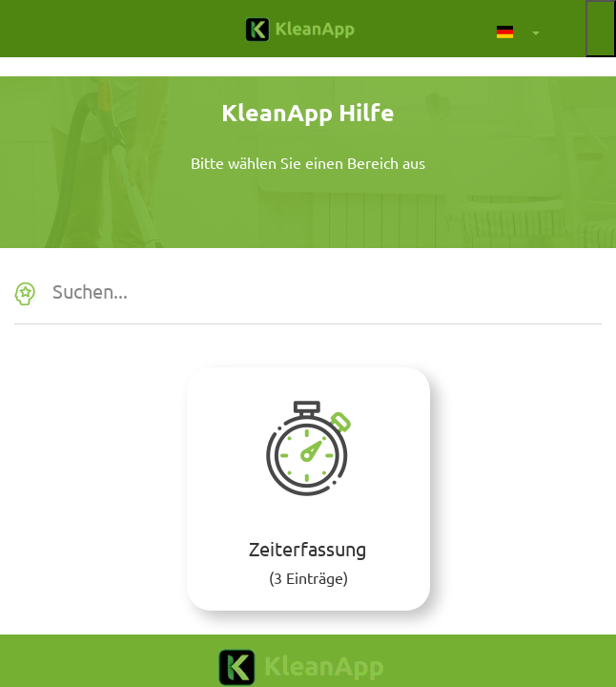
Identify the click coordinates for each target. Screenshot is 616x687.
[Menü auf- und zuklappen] (601, 29)
